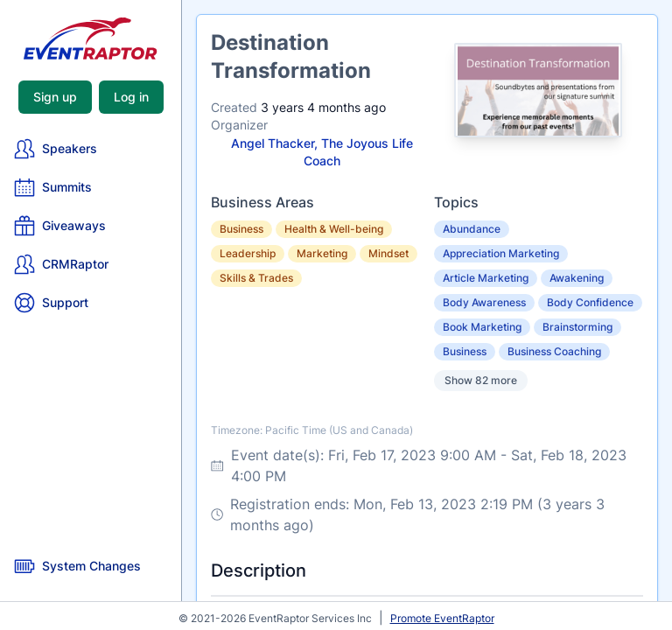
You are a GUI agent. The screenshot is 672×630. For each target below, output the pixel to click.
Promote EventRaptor (442, 618)
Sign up (55, 97)
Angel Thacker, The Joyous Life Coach (322, 152)
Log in (131, 97)
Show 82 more (481, 380)
